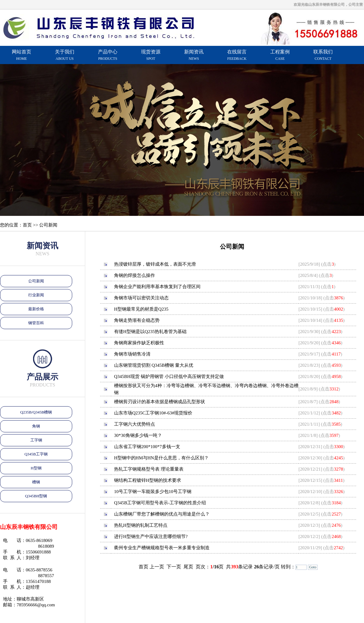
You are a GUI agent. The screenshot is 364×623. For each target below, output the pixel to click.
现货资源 (151, 55)
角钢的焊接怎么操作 (135, 275)
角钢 (36, 426)
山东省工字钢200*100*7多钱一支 (147, 447)
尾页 (188, 567)
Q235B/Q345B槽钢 (36, 412)
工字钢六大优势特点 (135, 424)
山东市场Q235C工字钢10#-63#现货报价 (153, 413)
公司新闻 (36, 281)
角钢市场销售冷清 (132, 354)
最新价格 (36, 309)
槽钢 (36, 482)
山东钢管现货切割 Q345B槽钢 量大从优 (154, 365)
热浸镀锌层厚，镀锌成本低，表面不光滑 (155, 264)
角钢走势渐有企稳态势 (137, 320)
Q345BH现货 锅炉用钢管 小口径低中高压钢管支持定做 (169, 376)
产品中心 (108, 55)
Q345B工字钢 (36, 454)
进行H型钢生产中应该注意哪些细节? (151, 536)
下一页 (174, 567)
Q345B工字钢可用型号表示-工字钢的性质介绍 (160, 503)
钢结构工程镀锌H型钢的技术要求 (148, 480)
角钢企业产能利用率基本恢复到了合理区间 (157, 287)
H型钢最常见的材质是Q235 (141, 309)
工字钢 (36, 440)
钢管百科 (36, 323)
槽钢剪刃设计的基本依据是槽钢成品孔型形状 (160, 402)
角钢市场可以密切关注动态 (141, 298)
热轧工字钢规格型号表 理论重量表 (149, 469)
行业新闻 (36, 295)
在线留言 (237, 55)
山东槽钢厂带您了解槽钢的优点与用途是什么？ (162, 514)
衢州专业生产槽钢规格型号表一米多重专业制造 (162, 548)
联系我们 (323, 55)
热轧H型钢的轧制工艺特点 (141, 525)
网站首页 (22, 55)
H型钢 (36, 468)
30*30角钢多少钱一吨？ (138, 435)
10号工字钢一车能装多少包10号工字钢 (153, 492)
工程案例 (280, 55)
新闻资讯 (194, 55)
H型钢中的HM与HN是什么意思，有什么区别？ (161, 458)
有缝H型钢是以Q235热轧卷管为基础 (150, 332)
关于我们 (65, 55)
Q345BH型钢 (36, 496)
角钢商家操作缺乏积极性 (139, 343)
